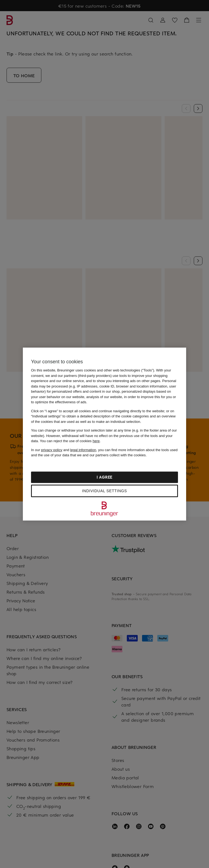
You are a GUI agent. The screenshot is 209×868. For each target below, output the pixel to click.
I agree (104, 477)
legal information (83, 450)
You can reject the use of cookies (70, 441)
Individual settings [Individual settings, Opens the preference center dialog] (104, 491)
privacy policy (52, 450)
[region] (104, 434)
